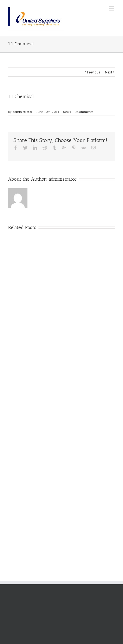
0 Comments (84, 112)
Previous (94, 72)
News (67, 112)
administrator (22, 112)
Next (109, 72)
